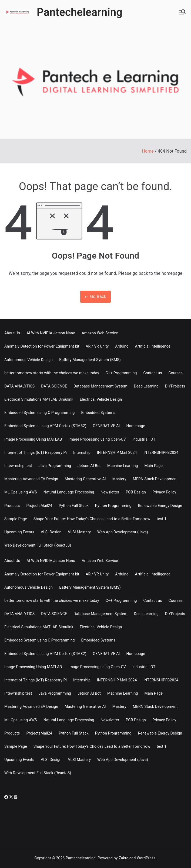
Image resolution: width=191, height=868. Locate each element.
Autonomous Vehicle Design (29, 360)
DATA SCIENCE (54, 386)
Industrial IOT (144, 439)
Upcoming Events (19, 532)
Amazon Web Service (100, 333)
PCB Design (136, 492)
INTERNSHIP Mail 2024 (117, 452)
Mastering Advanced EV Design (31, 479)
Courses (176, 373)
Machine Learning (123, 466)
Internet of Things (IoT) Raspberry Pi (36, 452)
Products (12, 506)
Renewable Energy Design (160, 506)
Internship (82, 452)
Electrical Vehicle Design (101, 399)
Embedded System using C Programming (40, 413)
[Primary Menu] (182, 12)
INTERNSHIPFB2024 (161, 452)
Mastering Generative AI (85, 479)
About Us (12, 333)
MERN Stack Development (155, 479)
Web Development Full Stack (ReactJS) (38, 545)
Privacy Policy (164, 492)
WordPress (146, 858)
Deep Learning (146, 386)
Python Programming (113, 506)
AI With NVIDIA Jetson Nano (51, 333)
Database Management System (100, 386)
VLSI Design (51, 532)
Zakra (123, 858)
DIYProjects (175, 386)
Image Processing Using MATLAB (33, 439)
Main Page (154, 466)
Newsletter (110, 492)
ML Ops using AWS (21, 492)
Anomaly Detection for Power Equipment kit (42, 346)
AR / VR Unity (97, 346)
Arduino (122, 346)
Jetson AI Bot (89, 466)
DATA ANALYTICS (19, 386)
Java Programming (55, 466)
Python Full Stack (73, 506)
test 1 (162, 519)
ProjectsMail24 (39, 506)
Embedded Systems (98, 413)
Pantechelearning (80, 12)
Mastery (119, 479)
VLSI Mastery (80, 532)
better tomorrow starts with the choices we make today (52, 373)
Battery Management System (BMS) (90, 360)
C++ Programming (121, 373)
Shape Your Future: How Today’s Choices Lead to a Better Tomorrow (92, 519)
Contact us (153, 373)
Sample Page (16, 519)
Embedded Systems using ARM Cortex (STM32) (45, 426)
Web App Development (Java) (123, 532)
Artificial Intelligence (153, 346)
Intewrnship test (18, 466)
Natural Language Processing (69, 492)
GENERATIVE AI (106, 426)
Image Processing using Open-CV (97, 439)
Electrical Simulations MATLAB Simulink (39, 399)
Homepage (136, 426)
